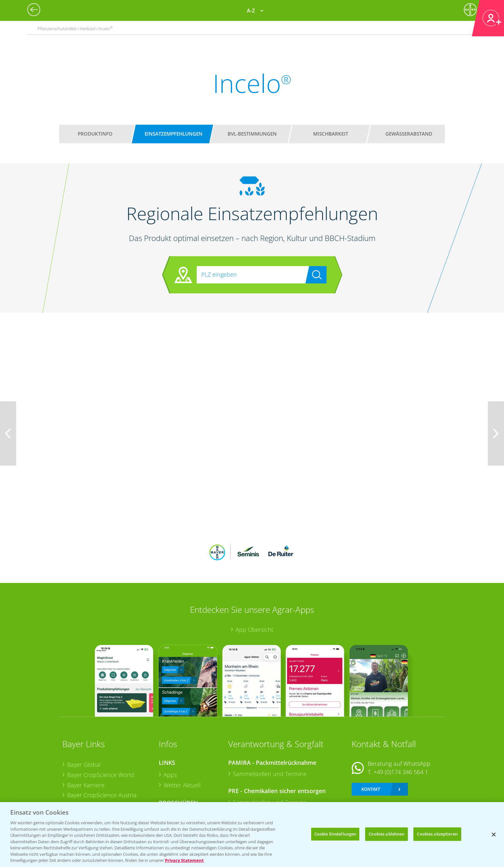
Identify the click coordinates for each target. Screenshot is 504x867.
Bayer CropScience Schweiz (103, 763)
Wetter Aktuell (182, 743)
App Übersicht (254, 587)
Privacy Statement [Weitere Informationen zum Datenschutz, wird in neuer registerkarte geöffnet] (184, 860)
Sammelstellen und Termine (270, 732)
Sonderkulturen (184, 793)
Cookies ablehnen (387, 834)
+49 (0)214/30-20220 (400, 775)
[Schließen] (494, 835)
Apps (170, 733)
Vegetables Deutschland (99, 783)
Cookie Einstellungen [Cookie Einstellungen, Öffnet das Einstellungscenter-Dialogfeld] (335, 834)
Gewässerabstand (409, 134)
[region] (252, 835)
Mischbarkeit (331, 134)
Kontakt (371, 747)
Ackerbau (176, 773)
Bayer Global (84, 722)
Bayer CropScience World (101, 733)
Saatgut (174, 783)
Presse (76, 773)
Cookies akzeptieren (437, 834)
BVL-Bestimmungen (252, 134)
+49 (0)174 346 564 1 (401, 730)
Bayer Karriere (86, 743)
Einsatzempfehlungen (174, 134)
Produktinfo (95, 134)
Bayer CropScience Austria (102, 753)
